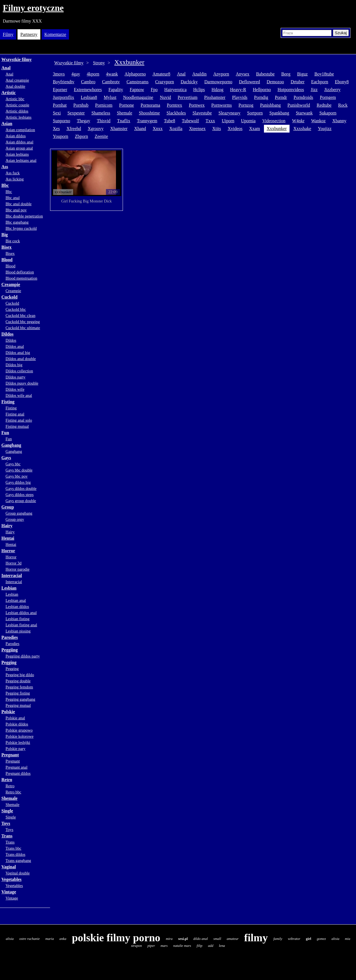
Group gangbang (19, 513)
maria (50, 939)
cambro (88, 82)
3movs (59, 74)
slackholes (176, 113)
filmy (256, 938)
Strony (99, 63)
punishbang (270, 105)
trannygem (147, 121)
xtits (217, 129)
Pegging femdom (19, 687)
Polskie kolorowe (19, 736)
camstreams (138, 82)
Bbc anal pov (16, 210)
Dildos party (16, 377)
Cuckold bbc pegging (23, 322)
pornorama (150, 105)
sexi (57, 113)
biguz (302, 74)
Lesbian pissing (18, 631)
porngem (328, 97)
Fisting (8, 402)
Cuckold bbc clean (20, 316)
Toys (6, 823)
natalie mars (182, 946)
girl (309, 939)
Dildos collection (19, 371)
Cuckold (9, 297)
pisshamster (215, 97)
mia (348, 939)
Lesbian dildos (17, 607)
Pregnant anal (17, 767)
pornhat (60, 105)
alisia (10, 939)
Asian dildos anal (19, 142)
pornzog (246, 105)
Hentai (8, 538)
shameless (101, 113)
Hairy (7, 526)
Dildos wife (15, 389)
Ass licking (15, 179)
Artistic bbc (15, 99)
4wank (112, 74)
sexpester (76, 113)
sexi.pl (183, 939)
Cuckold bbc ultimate (23, 328)
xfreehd (74, 129)
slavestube (202, 113)
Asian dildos (16, 136)
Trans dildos (15, 854)
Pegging (9, 662)
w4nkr (298, 121)
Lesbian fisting (18, 619)
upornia (248, 121)
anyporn (221, 74)
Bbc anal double (19, 204)
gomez (321, 939)
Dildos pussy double (22, 383)
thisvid (104, 121)
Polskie (8, 712)
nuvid (165, 97)
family (278, 939)
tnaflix (124, 121)
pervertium (188, 97)
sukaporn (328, 113)
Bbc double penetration (24, 216)
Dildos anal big (18, 353)
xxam (255, 129)
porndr (281, 97)
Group (8, 507)
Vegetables (11, 879)
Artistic (9, 93)
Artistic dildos (17, 111)
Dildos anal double (21, 359)
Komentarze (55, 34)
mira (169, 939)
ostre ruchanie (29, 939)
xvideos (235, 129)
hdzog (218, 90)
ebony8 (342, 82)
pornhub (81, 105)
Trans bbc (13, 848)
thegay (83, 121)
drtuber (298, 82)
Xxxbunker (129, 62)
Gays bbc (13, 464)
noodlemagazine (138, 97)
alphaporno (135, 74)
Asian (7, 124)
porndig (261, 97)
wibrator (294, 939)
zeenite (101, 136)
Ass (5, 167)
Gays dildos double (21, 488)
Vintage (9, 892)
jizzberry (332, 90)
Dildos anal (15, 346)
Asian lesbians (17, 154)
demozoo (275, 82)
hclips (199, 90)
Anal (6, 68)
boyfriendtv (64, 82)
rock (343, 105)
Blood (7, 260)
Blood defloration (20, 272)
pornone (126, 105)
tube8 (169, 121)
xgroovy (96, 129)
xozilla (176, 129)
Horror (8, 551)
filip (200, 946)
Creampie (11, 284)
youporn (60, 136)
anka (63, 939)
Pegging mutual (18, 705)
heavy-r (238, 90)
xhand (140, 129)
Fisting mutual (17, 426)
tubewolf (191, 121)
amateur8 (161, 74)
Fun (5, 433)
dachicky (189, 82)
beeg (286, 74)
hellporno (262, 90)
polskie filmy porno (116, 938)
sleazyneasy (230, 113)
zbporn (81, 136)
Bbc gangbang (17, 222)
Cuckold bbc (16, 309)
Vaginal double (18, 873)
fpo (154, 90)
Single (7, 811)
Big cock (13, 241)
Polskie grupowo (19, 730)
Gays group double (21, 501)
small (217, 939)
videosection (274, 121)
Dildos (8, 334)
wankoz (318, 121)
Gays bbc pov (17, 476)
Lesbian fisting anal (21, 625)
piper (151, 946)
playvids (240, 97)
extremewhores (88, 90)
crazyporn (165, 82)
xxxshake (302, 129)
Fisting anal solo (19, 420)
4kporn (93, 74)
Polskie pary (16, 749)
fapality (116, 90)
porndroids (303, 97)
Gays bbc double (19, 470)
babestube (265, 74)
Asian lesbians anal (21, 160)
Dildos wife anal (19, 395)
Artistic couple (17, 105)
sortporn (255, 113)
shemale (124, 113)
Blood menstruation (21, 278)
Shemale (9, 798)
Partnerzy (29, 34)
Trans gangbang (18, 861)
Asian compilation (20, 130)
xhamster (119, 129)
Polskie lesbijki (18, 742)
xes (56, 129)
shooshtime (149, 113)
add (211, 946)
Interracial (12, 575)
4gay (76, 74)
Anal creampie (17, 80)
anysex (243, 74)
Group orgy (15, 519)
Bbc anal (13, 198)
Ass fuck (13, 173)
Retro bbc (13, 792)
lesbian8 (89, 97)
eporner (60, 90)
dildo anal (201, 939)
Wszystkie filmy (17, 59)
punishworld (299, 105)
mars (164, 946)
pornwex (197, 105)
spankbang (279, 113)
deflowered (249, 82)
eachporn (320, 82)
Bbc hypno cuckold (21, 228)
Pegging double (18, 681)
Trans (7, 836)
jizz (314, 90)
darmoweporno (218, 82)
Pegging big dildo (20, 675)
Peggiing (10, 650)
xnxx (158, 129)
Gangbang (11, 445)
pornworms (222, 105)
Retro (7, 780)
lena (222, 946)
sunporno (61, 121)
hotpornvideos (291, 90)
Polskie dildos (17, 724)
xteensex (197, 129)
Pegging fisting (18, 693)
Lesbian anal (16, 600)
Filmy (8, 34)
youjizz (325, 129)
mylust (110, 97)
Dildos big (14, 365)
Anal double (15, 86)
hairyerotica (175, 90)
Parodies (10, 637)
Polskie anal (15, 718)
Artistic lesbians (18, 117)
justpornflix (63, 97)
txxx (210, 121)
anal (181, 74)
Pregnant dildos (18, 773)
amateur (233, 939)
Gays (6, 458)
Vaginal (9, 867)
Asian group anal (19, 148)
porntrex (175, 105)
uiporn (228, 121)
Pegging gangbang (20, 699)
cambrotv (111, 82)
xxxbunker (277, 129)
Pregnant (10, 755)
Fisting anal (15, 414)
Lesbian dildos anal (21, 613)
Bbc (5, 185)
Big (5, 235)
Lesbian (9, 588)
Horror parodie (18, 569)
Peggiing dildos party (23, 656)
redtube (324, 105)
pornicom (104, 105)
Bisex (6, 247)
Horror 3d (13, 563)
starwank (304, 113)
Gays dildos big (18, 482)
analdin (199, 74)
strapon (136, 946)
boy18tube (324, 74)
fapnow (137, 90)
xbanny (339, 121)
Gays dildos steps (20, 495)
